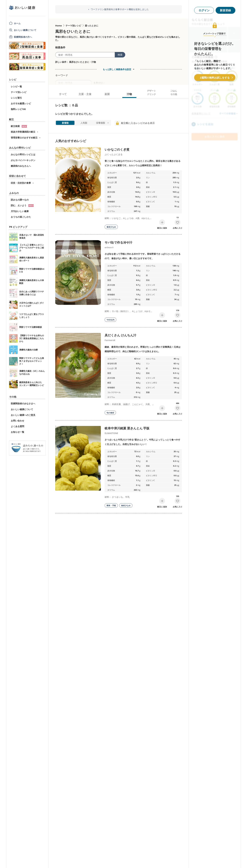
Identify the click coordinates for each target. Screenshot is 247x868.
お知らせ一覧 (17, 432)
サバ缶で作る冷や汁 (119, 242)
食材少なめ (111, 227)
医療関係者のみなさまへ (23, 403)
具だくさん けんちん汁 (120, 335)
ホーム (17, 23)
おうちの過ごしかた (21, 217)
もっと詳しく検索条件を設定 (117, 69)
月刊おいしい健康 (20, 211)
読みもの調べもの (20, 200)
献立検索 (19, 126)
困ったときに (92, 26)
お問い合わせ (17, 421)
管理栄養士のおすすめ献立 (24, 138)
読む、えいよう (22, 205)
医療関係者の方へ (23, 37)
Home (58, 26)
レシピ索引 (16, 98)
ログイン (204, 10)
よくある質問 (17, 426)
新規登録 (225, 10)
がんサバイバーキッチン (23, 160)
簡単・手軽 (111, 505)
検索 (120, 55)
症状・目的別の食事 (21, 183)
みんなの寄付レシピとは (23, 154)
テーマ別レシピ (19, 92)
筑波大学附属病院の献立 (23, 132)
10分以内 (110, 320)
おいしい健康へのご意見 (23, 415)
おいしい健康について (25, 30)
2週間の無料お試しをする (215, 78)
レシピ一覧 (16, 86)
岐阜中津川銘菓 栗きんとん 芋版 (127, 428)
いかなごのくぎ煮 (117, 149)
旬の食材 (110, 413)
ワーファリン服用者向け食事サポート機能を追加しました (120, 9)
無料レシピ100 (18, 109)
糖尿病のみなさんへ (21, 166)
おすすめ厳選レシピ (21, 103)
